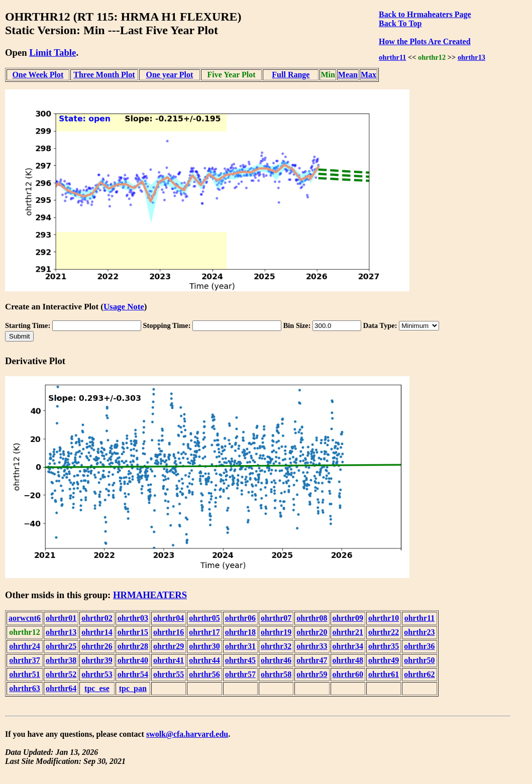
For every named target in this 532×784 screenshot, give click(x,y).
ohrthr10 (384, 618)
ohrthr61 (384, 674)
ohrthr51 (24, 674)
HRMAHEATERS (150, 595)
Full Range (291, 75)
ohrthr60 (348, 674)
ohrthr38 (61, 660)
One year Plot (169, 75)
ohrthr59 (312, 674)
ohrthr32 (276, 646)
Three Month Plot (104, 75)
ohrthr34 (348, 646)
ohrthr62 (419, 674)
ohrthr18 (240, 632)
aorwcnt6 (25, 618)
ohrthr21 (348, 632)
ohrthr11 (392, 57)
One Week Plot (38, 75)
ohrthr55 (169, 674)
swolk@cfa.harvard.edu (187, 734)
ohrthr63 (24, 688)
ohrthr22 (384, 632)
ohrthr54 (133, 674)
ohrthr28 (133, 646)
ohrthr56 (204, 674)
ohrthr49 (384, 660)
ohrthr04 (169, 618)
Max (368, 75)
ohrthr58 (276, 674)
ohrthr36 (419, 646)
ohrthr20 (312, 632)
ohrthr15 (133, 632)
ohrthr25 (61, 646)
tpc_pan (133, 688)
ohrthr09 (348, 618)
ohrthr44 (204, 660)
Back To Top (400, 23)
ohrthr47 (312, 660)
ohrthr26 (97, 646)
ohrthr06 (240, 618)
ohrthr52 (61, 674)
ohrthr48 (348, 660)
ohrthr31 (240, 646)
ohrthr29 (169, 646)
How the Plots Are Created (424, 41)
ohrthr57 (240, 674)
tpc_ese (97, 688)
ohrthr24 (24, 646)
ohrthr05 (204, 618)
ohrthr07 (276, 618)
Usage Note (124, 307)
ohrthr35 (384, 646)
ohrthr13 (471, 57)
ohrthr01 (61, 618)
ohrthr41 (169, 660)
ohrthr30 (204, 646)
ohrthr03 (133, 618)
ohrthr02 (97, 618)
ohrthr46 (276, 660)
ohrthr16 (169, 632)
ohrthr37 (24, 660)
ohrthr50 (419, 660)
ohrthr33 (312, 646)
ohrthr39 (97, 660)
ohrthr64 (61, 688)
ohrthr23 (419, 632)
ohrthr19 (276, 632)
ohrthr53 (97, 674)
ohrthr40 (133, 660)
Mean (348, 75)
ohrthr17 (204, 632)
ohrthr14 (97, 632)
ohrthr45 (240, 660)
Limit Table (52, 52)
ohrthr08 (312, 618)
